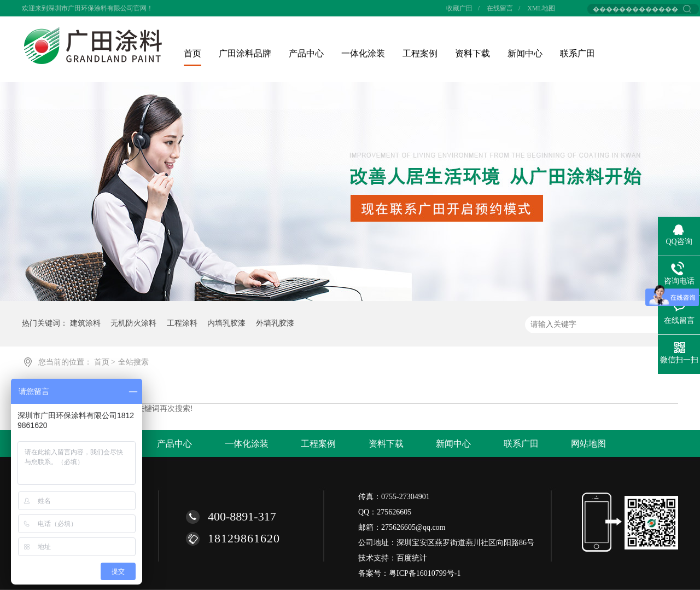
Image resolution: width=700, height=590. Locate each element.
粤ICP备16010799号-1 (425, 573)
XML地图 (541, 8)
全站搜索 (133, 362)
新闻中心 (525, 53)
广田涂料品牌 (245, 53)
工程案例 (420, 53)
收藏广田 (459, 8)
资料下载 (472, 53)
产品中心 (306, 53)
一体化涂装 (363, 53)
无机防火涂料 (133, 323)
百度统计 (412, 558)
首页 (192, 53)
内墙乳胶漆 (226, 323)
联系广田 (577, 53)
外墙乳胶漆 (275, 323)
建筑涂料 (85, 323)
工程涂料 (182, 323)
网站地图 (588, 444)
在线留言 (500, 8)
